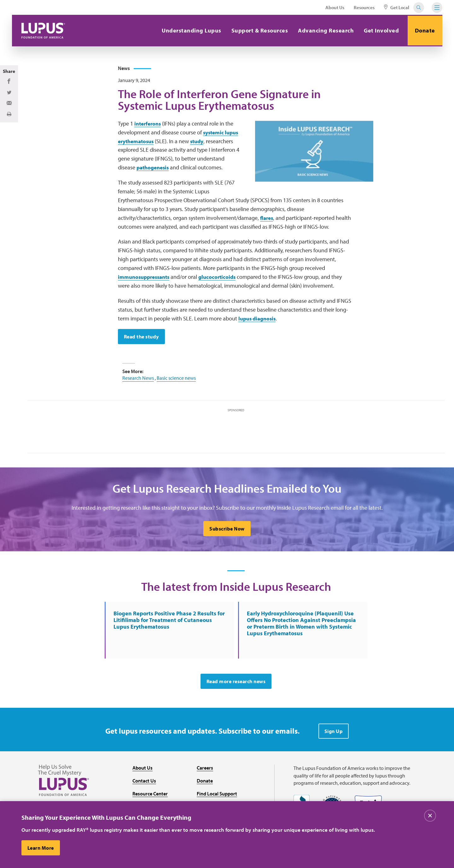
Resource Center (150, 798)
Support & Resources (258, 30)
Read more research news (236, 686)
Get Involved (380, 30)
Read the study (142, 339)
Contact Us (144, 785)
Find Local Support (217, 798)
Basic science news (176, 380)
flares (267, 220)
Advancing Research (324, 30)
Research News (138, 380)
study (201, 143)
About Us (335, 7)
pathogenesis (154, 170)
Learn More (41, 848)
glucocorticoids (222, 279)
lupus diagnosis (259, 320)
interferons (149, 125)
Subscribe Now (227, 531)
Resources (364, 7)
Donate (424, 30)
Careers (205, 772)
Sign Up (334, 736)
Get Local (397, 7)
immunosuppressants (146, 279)
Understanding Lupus (190, 30)
